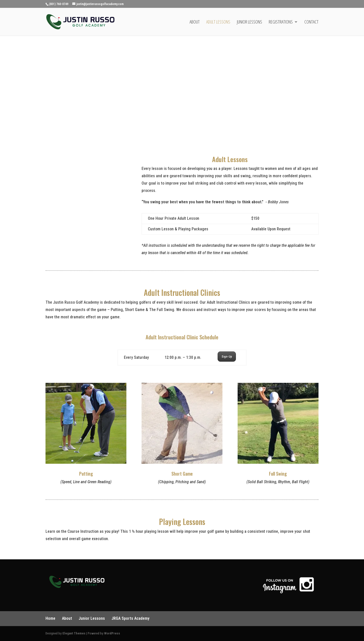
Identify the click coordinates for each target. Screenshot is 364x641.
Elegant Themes (74, 633)
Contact (311, 22)
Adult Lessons (218, 22)
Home (50, 618)
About (195, 22)
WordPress (112, 633)
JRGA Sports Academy (130, 618)
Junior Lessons (249, 22)
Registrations (281, 22)
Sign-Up (227, 357)
